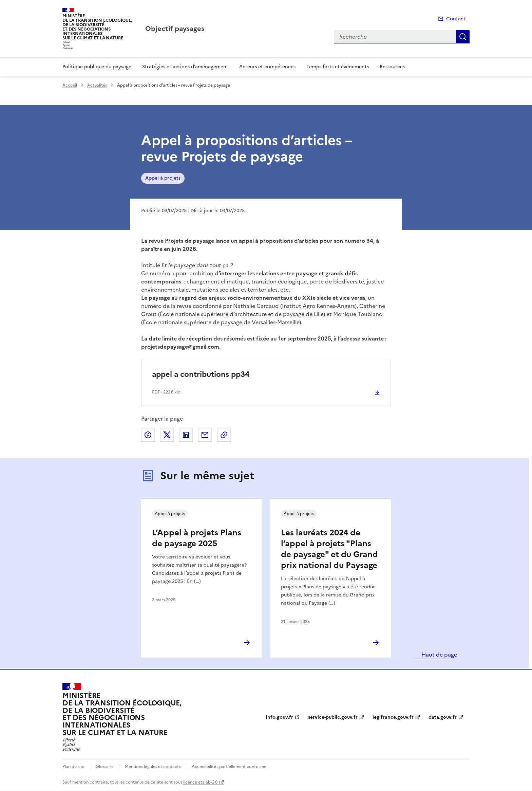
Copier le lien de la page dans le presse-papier (224, 435)
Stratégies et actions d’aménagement (185, 67)
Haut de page (439, 655)
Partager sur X (167, 435)
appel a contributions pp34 (201, 374)
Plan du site (73, 767)
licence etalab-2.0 (200, 782)
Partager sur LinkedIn (186, 435)
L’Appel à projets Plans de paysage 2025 (197, 538)
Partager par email (205, 435)
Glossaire (105, 767)
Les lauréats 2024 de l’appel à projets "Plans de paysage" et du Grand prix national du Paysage (329, 549)
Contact (456, 19)
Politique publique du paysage (97, 67)
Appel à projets (163, 178)
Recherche (463, 37)
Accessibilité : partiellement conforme (229, 767)
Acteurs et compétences (267, 67)
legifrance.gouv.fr (393, 717)
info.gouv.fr (280, 717)
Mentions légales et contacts (153, 767)
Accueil (70, 85)
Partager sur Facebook (148, 435)
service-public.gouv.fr (333, 717)
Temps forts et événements (338, 67)
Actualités (97, 85)
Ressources (392, 67)
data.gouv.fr (443, 717)
